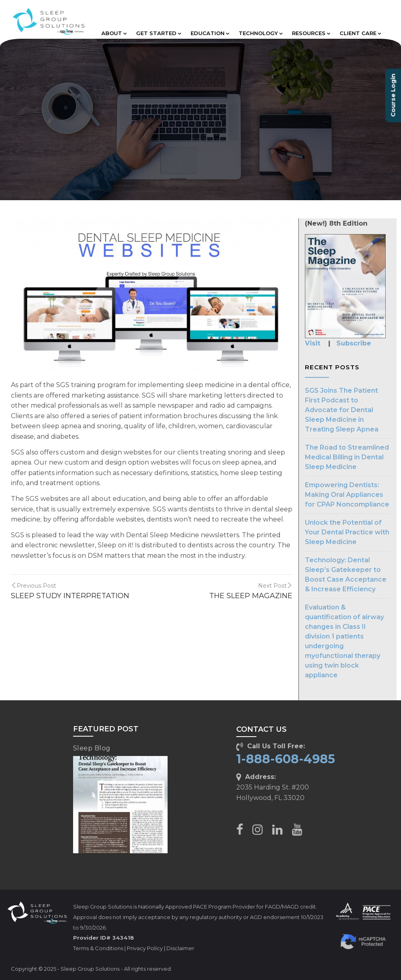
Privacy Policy (145, 948)
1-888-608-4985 (286, 759)
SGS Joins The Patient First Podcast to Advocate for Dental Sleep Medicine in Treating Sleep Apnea (342, 410)
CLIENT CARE (360, 33)
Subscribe (354, 343)
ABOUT (114, 33)
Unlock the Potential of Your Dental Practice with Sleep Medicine (347, 532)
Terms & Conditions (98, 948)
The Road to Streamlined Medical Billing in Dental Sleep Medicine (347, 457)
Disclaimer (180, 948)
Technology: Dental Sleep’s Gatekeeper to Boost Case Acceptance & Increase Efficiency (346, 575)
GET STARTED (159, 33)
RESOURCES (311, 33)
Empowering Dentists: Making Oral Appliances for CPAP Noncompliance (347, 495)
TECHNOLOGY (260, 33)
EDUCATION (210, 33)
